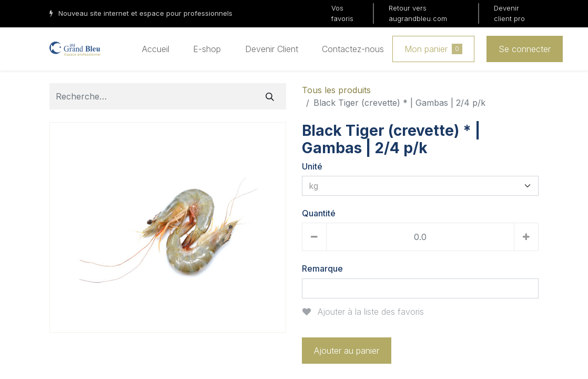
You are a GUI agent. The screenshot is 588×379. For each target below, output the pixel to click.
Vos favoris (342, 13)
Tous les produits (336, 90)
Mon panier (433, 49)
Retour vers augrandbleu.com (418, 13)
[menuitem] (156, 49)
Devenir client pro (509, 13)
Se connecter (525, 49)
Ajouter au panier (347, 351)
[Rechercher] (270, 96)
